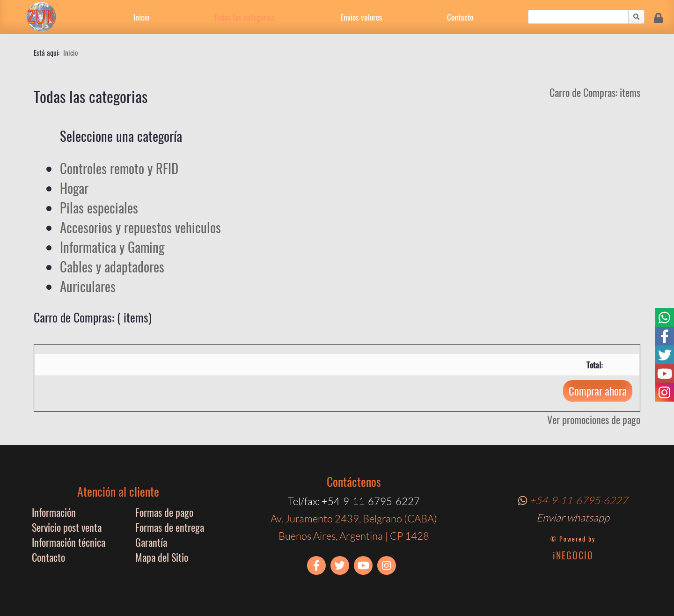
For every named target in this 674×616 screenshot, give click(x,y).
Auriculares (88, 286)
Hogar (74, 188)
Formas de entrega (170, 527)
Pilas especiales (99, 207)
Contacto (460, 17)
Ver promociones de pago (594, 419)
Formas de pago (164, 512)
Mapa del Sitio (162, 557)
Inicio (141, 17)
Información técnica (69, 542)
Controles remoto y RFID (119, 168)
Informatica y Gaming (112, 247)
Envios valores (361, 17)
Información (54, 512)
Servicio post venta (67, 527)
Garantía (151, 542)
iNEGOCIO (573, 556)
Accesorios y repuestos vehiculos (140, 227)
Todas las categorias (245, 17)
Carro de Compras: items (595, 92)
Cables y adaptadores (112, 266)
